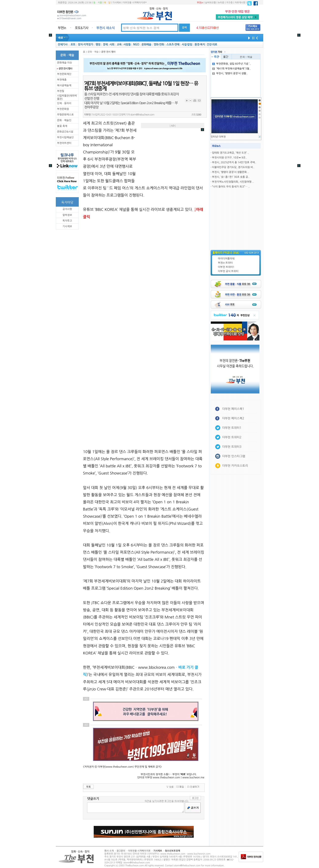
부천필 (61, 91)
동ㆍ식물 (98, 3)
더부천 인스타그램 (234, 456)
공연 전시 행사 (65, 69)
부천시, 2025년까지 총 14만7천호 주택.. (234, 162)
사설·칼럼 (187, 45)
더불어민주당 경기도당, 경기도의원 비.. (233, 167)
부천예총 (62, 80)
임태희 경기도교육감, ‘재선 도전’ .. (230, 153)
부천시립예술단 (65, 137)
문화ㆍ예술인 (64, 120)
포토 (73, 45)
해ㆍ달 (107, 3)
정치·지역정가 (85, 45)
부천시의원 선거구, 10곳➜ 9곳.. (230, 158)
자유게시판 (240, 3)
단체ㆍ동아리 (64, 103)
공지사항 (67, 209)
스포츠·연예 (173, 45)
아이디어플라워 (226, 259)
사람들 (127, 45)
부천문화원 (63, 109)
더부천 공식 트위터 (228, 271)
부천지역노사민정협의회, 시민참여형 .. (233, 182)
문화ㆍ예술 (246, 57)
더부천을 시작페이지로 (134, 3)
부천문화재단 (64, 74)
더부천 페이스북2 (233, 418)
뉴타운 (221, 3)
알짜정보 (67, 215)
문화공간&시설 (65, 132)
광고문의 (121, 851)
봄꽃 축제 (62, 126)
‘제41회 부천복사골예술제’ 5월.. (232, 69)
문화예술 (146, 45)
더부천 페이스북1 (233, 409)
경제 (105, 45)
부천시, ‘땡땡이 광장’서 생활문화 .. (230, 172)
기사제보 (117, 3)
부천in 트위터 (225, 263)
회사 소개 (109, 851)
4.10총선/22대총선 (207, 28)
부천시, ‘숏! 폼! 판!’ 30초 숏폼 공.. (231, 177)
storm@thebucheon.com (142, 115)
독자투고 (67, 221)
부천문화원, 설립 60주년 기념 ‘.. (232, 64)
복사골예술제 (64, 85)
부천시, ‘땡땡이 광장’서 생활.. (230, 73)
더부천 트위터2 (232, 437)
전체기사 (63, 45)
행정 (98, 45)
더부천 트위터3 (232, 447)
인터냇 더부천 (218, 137)
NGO (136, 45)
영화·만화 (159, 45)
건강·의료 (212, 45)
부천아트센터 (64, 143)
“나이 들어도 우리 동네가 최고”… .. (231, 187)
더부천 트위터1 (226, 267)
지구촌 (229, 3)
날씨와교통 (211, 3)
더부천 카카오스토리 (235, 466)
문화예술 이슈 (65, 63)
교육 (119, 45)
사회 (112, 45)
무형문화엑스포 (65, 115)
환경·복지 (200, 45)
